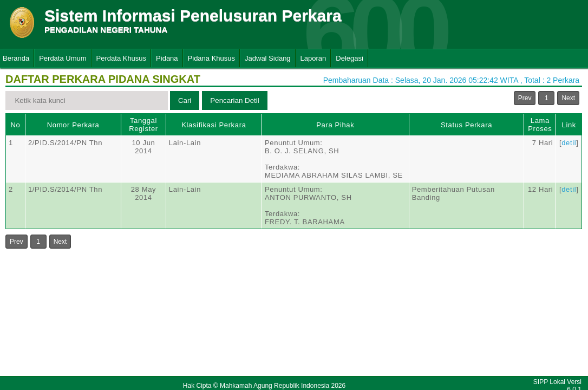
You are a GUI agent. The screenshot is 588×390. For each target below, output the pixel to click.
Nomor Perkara (73, 125)
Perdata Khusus (122, 58)
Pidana (167, 58)
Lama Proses (540, 125)
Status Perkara (466, 125)
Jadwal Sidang (268, 58)
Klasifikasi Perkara (214, 125)
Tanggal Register (143, 125)
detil (569, 143)
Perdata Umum (63, 58)
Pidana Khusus (211, 58)
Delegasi (349, 58)
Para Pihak (335, 125)
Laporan (313, 58)
